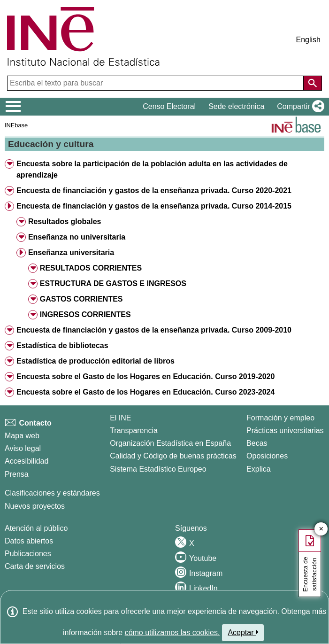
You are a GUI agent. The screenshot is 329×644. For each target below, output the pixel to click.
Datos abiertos (29, 541)
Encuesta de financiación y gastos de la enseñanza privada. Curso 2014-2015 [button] (154, 206)
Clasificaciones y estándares (52, 493)
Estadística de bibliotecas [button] (62, 345)
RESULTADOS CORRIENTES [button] (91, 268)
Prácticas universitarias (285, 431)
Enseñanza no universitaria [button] (77, 237)
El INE (120, 418)
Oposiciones (267, 456)
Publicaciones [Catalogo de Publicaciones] (28, 554)
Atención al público (36, 528)
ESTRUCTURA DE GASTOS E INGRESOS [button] (113, 283)
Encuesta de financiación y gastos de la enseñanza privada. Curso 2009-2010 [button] (154, 330)
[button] (299, 107)
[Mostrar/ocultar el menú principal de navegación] (13, 107)
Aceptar (243, 632)
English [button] (308, 40)
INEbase (16, 125)
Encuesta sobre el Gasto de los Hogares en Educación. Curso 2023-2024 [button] (145, 392)
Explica (259, 469)
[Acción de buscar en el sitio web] (313, 83)
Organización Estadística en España (170, 443)
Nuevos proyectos (35, 506)
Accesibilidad (27, 461)
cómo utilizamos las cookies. (172, 632)
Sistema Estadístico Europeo (158, 469)
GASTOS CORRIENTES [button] (81, 299)
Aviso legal (23, 448)
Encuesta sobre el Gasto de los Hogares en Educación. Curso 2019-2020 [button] (145, 376)
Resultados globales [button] (65, 221)
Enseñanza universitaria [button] (71, 252)
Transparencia (134, 431)
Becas (257, 443)
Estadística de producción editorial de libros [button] (96, 361)
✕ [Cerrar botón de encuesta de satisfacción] (321, 529)
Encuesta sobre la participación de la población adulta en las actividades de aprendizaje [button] (152, 170)
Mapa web (22, 436)
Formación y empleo (280, 418)
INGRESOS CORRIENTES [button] (85, 314)
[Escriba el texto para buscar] (156, 83)
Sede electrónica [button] (236, 106)
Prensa (17, 474)
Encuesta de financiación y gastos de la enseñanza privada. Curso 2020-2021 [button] (154, 190)
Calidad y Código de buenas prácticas (173, 456)
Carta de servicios (35, 566)
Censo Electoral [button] (169, 106)
